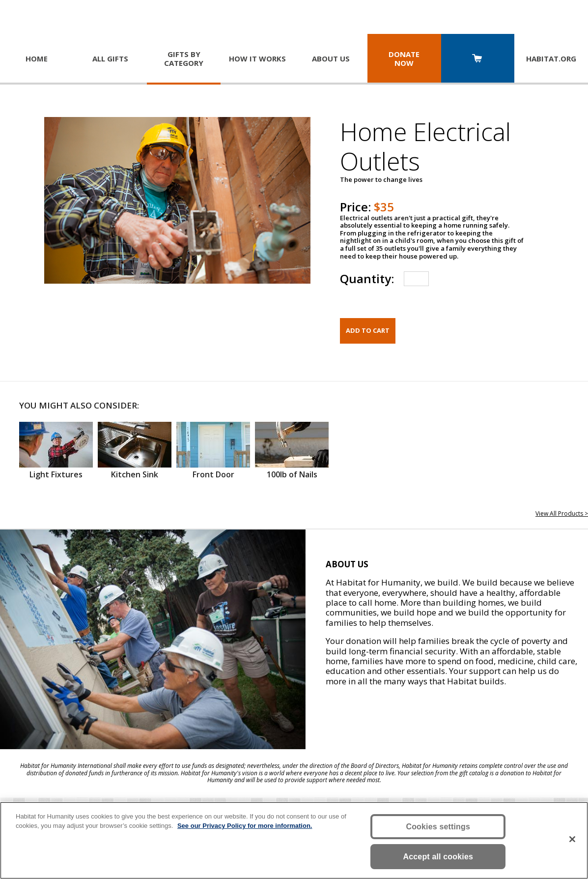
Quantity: (367, 278)
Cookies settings (438, 827)
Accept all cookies (438, 857)
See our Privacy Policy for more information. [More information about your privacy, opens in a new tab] (245, 826)
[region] (294, 840)
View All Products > (562, 513)
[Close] (572, 839)
